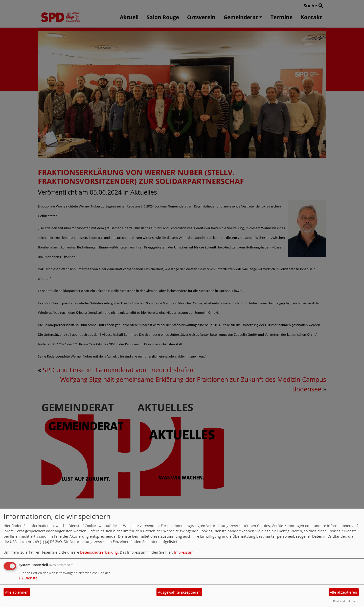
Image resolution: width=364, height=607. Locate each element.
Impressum (184, 552)
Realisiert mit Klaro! (346, 601)
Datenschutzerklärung (99, 552)
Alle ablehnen (17, 592)
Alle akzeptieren (344, 592)
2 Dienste (28, 578)
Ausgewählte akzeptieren (179, 592)
